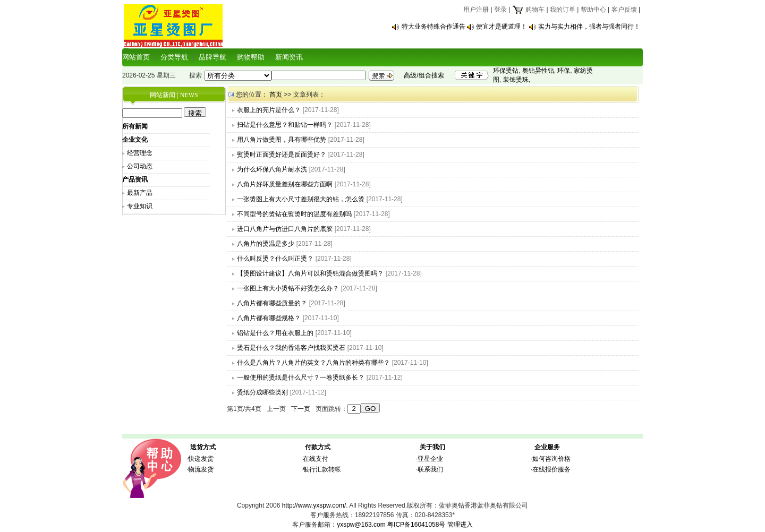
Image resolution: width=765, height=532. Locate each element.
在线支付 (316, 459)
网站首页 (136, 57)
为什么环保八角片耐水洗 (272, 169)
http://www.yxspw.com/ (314, 505)
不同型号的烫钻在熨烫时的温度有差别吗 (294, 214)
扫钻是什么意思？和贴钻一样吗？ (285, 125)
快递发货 (201, 459)
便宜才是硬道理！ (501, 27)
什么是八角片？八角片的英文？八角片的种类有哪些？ (313, 363)
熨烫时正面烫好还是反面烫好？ (282, 155)
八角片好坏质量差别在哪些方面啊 (285, 184)
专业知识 (140, 206)
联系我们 (430, 469)
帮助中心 (593, 10)
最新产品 (140, 193)
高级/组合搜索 (424, 75)
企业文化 (135, 140)
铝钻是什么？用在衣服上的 (275, 333)
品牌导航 (212, 57)
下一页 (301, 409)
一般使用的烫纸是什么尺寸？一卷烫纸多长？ (301, 377)
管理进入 (460, 525)
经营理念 (140, 153)
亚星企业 (430, 459)
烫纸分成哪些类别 (262, 392)
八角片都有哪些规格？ (269, 318)
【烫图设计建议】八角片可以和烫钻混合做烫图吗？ (310, 273)
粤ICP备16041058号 (416, 525)
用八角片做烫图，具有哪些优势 (282, 140)
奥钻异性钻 (538, 71)
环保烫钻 (506, 71)
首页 (276, 95)
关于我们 (432, 447)
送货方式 (203, 447)
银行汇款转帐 (322, 469)
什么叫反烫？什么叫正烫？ (275, 259)
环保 (564, 71)
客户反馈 (624, 10)
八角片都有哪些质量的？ (272, 303)
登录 (500, 10)
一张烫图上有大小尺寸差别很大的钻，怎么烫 (301, 199)
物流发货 (201, 469)
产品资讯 (135, 179)
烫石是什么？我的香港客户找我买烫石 (291, 348)
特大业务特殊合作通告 (433, 27)
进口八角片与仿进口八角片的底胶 (285, 229)
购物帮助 (251, 57)
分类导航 (174, 57)
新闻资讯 (289, 57)
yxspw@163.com (361, 525)
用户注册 (476, 10)
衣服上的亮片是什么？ (269, 110)
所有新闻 (135, 126)
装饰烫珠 (516, 80)
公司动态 (140, 166)
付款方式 (318, 447)
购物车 (528, 10)
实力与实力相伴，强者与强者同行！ (589, 27)
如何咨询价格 (551, 459)
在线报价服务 (551, 469)
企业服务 (547, 447)
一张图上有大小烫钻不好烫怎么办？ (288, 288)
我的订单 (563, 10)
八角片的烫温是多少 (266, 244)
